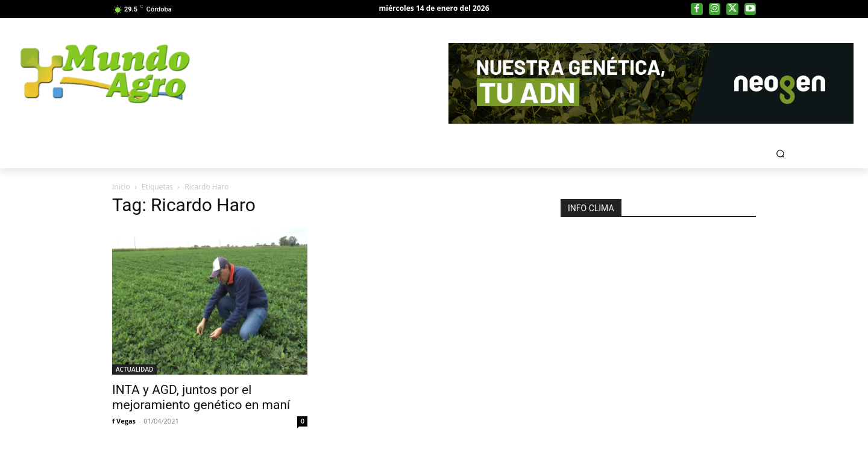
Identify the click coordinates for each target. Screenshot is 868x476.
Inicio (121, 187)
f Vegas (124, 421)
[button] (781, 154)
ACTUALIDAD (134, 369)
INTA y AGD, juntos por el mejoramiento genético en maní (201, 397)
